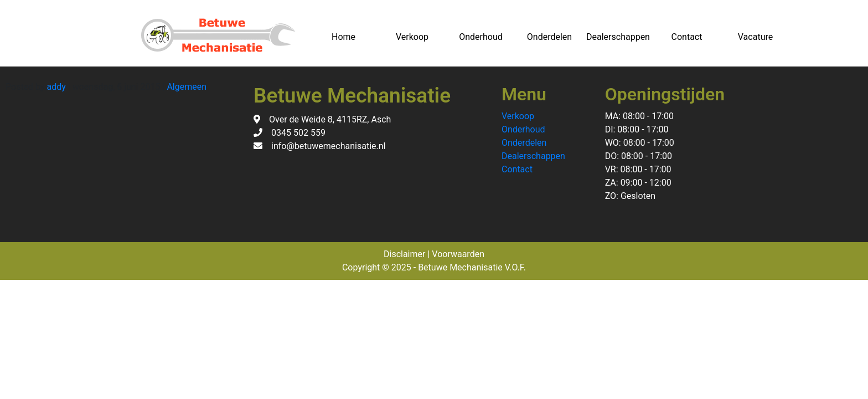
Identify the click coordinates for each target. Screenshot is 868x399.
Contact (687, 37)
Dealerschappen (618, 37)
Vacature (755, 37)
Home (343, 37)
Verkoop (412, 37)
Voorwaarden (458, 254)
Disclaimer (404, 254)
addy (56, 87)
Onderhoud (481, 37)
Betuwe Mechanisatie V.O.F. (472, 267)
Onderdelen (549, 37)
